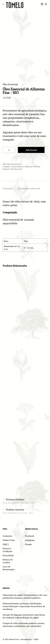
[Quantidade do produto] (9, 150)
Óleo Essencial (10, 84)
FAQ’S (6, 544)
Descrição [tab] (8, 188)
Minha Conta (9, 540)
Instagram (30, 540)
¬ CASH (35, 639)
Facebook (30, 536)
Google (28, 544)
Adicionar (31, 150)
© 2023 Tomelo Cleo (11, 639)
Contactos (7, 536)
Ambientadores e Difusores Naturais (26, 167)
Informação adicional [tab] (29, 188)
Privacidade (8, 555)
